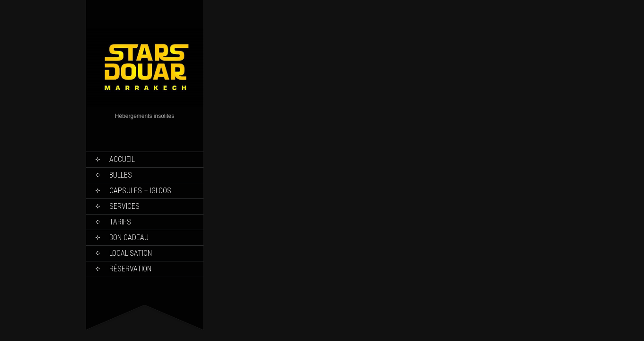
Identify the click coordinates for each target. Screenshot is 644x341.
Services (124, 206)
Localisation (131, 253)
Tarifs (120, 222)
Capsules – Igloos (140, 191)
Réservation (130, 269)
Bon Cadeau (129, 238)
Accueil (122, 159)
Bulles (121, 175)
